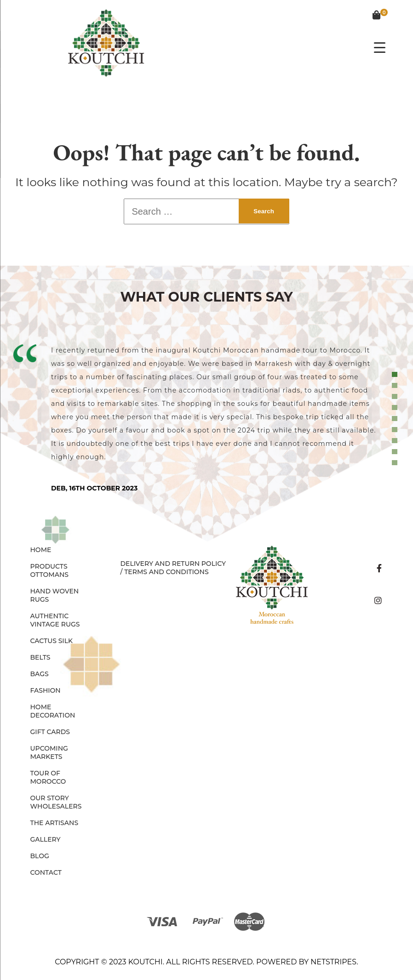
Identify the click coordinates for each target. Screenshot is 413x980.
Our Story (50, 798)
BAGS (40, 674)
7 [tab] (396, 441)
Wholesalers (56, 806)
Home (41, 550)
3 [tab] (396, 397)
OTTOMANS (50, 575)
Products (49, 566)
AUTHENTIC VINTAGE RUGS (55, 620)
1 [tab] (396, 375)
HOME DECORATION (53, 711)
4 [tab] (396, 408)
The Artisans (54, 823)
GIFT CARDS (50, 732)
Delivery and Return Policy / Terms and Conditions (173, 568)
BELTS (40, 657)
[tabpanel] (206, 418)
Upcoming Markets (49, 752)
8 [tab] (396, 452)
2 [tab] (396, 386)
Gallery (46, 839)
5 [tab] (396, 419)
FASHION (46, 690)
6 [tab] (396, 430)
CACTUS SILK (52, 641)
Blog (40, 856)
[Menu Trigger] (380, 47)
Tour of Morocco (48, 777)
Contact (46, 872)
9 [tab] (396, 463)
